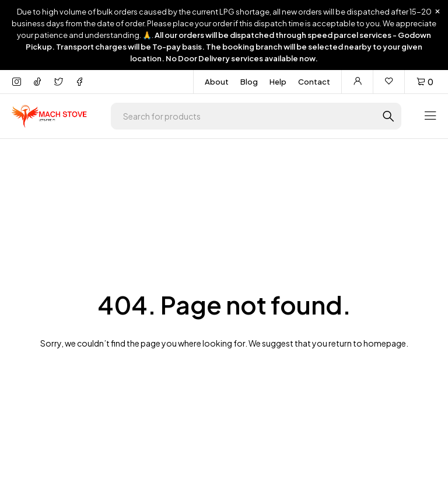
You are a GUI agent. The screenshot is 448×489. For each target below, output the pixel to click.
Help (278, 82)
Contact (314, 82)
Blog (249, 82)
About (217, 82)
